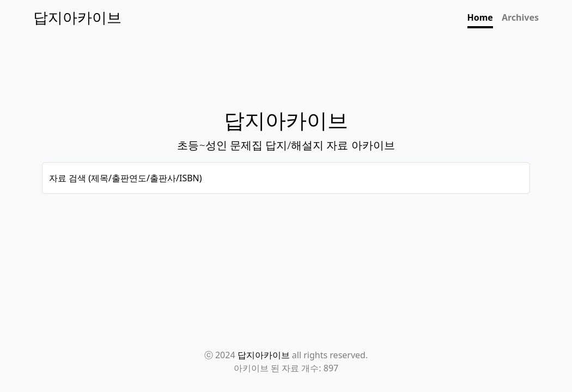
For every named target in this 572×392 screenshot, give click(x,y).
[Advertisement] (286, 236)
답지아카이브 (264, 355)
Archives (520, 17)
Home (480, 17)
